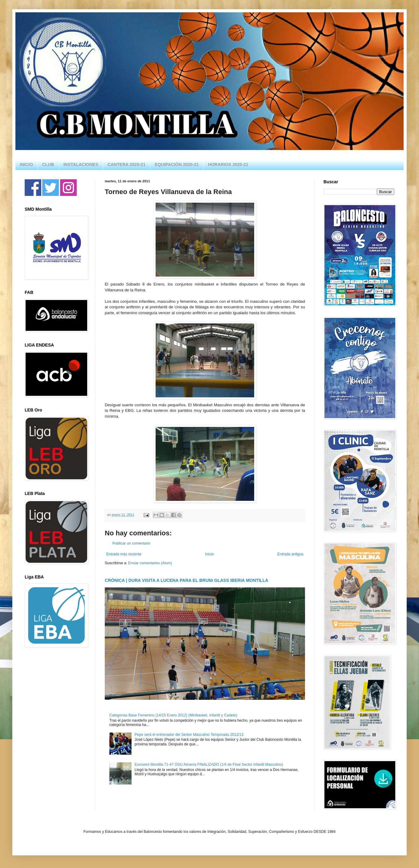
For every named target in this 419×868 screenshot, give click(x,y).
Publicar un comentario (131, 543)
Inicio (209, 554)
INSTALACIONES (81, 164)
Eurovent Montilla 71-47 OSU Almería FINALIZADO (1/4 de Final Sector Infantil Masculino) (209, 765)
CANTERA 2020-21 (126, 164)
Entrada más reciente (124, 554)
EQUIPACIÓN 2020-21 (177, 164)
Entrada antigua (290, 554)
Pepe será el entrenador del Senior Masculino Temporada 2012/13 (189, 735)
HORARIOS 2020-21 (228, 164)
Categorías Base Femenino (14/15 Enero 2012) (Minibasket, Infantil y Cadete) (173, 715)
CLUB (48, 164)
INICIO (26, 164)
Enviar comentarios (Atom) (150, 563)
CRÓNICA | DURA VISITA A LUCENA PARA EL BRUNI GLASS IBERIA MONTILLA (187, 580)
